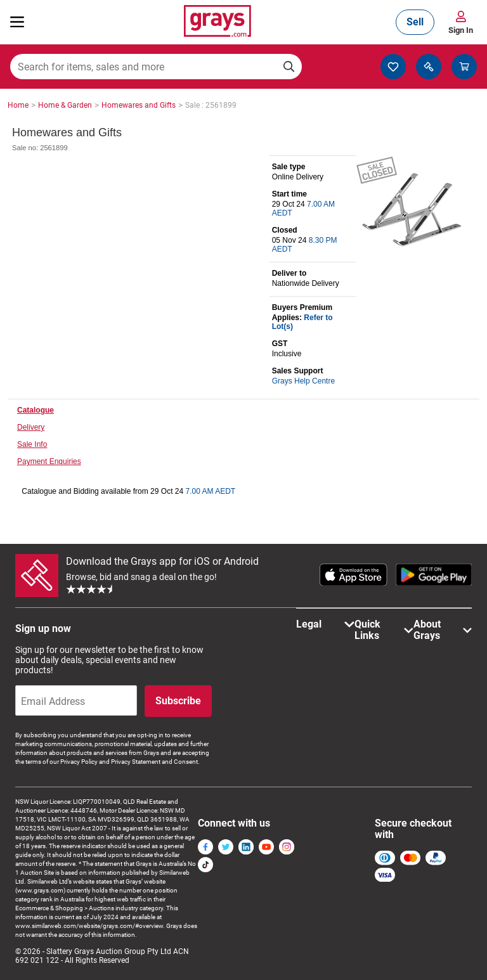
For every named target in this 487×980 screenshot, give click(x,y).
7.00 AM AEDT (210, 491)
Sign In (461, 30)
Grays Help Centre (303, 381)
